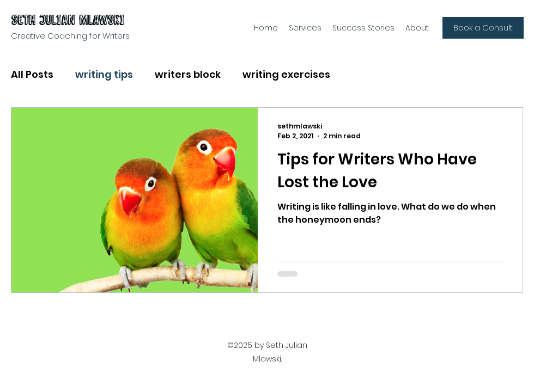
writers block (188, 74)
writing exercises (286, 74)
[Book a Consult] (483, 28)
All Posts (32, 74)
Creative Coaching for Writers (70, 36)
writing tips (104, 74)
